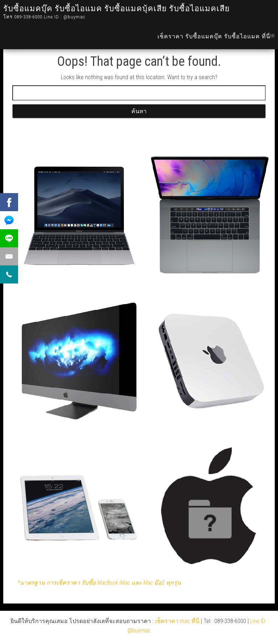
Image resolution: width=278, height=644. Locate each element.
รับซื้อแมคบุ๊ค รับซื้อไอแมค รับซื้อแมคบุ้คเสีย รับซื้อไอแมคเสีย (117, 8)
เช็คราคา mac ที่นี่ (177, 621)
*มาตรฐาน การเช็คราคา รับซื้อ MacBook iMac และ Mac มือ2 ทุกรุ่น (99, 583)
